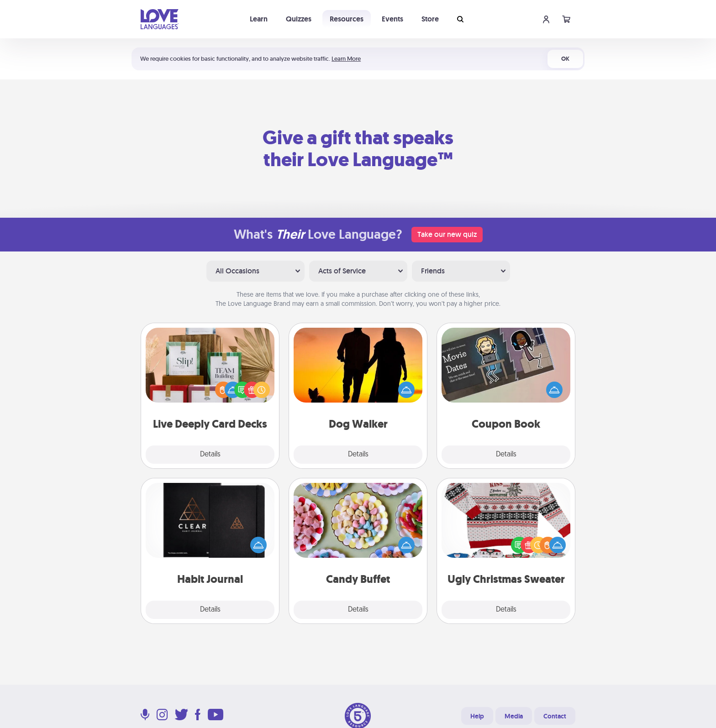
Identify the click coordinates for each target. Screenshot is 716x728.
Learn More (346, 59)
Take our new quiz (447, 234)
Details (210, 455)
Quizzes (299, 19)
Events (392, 19)
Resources (347, 19)
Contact (555, 716)
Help (477, 716)
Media (514, 716)
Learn (259, 19)
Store (430, 19)
